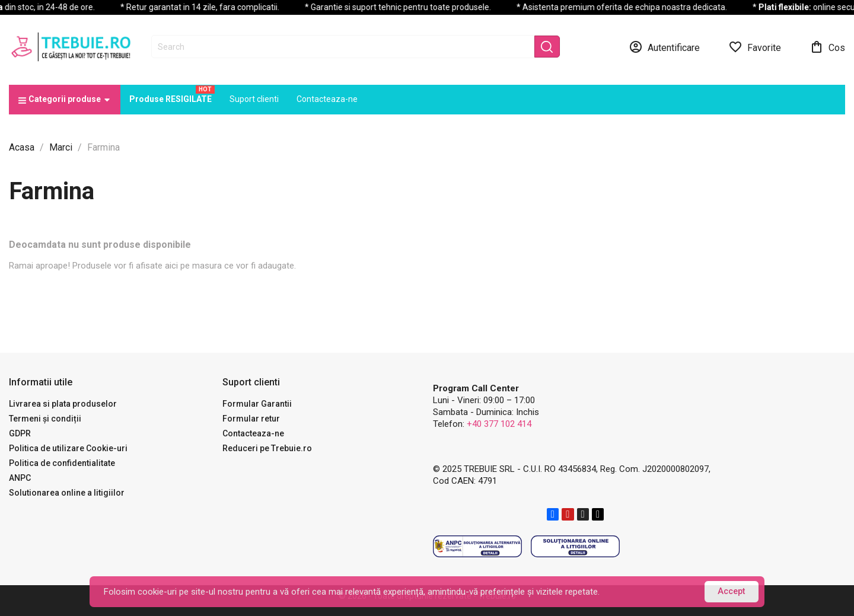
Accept (731, 591)
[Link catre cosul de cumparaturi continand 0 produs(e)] (827, 47)
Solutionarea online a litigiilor (67, 493)
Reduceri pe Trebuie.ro (267, 448)
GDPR (20, 433)
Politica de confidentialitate (62, 463)
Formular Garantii (257, 404)
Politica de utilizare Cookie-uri (68, 448)
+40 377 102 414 (499, 424)
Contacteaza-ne (253, 433)
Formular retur (251, 419)
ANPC (20, 478)
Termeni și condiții (45, 419)
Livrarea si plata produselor (63, 404)
